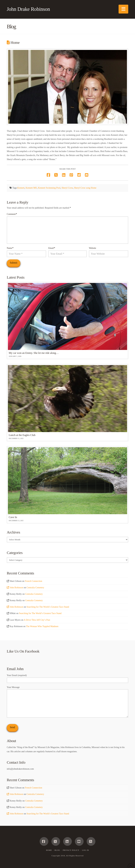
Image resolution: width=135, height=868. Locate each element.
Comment (12, 214)
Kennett (21, 188)
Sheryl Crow (67, 188)
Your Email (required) (67, 678)
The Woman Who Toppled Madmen (42, 626)
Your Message (67, 689)
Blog (57, 850)
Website (93, 248)
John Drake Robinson (28, 9)
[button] (123, 9)
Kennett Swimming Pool (49, 188)
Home (49, 850)
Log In (85, 850)
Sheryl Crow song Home (85, 188)
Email (52, 248)
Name (10, 248)
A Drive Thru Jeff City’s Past (37, 620)
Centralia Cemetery (35, 588)
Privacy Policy (71, 850)
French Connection (34, 581)
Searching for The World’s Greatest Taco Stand (48, 607)
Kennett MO (31, 188)
